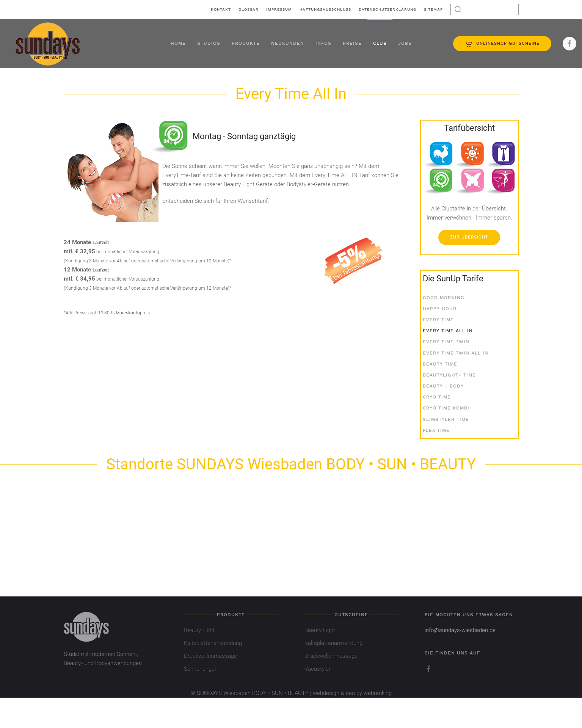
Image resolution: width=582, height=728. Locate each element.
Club (380, 43)
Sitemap (433, 9)
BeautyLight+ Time (449, 375)
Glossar (249, 9)
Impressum (279, 9)
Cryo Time (437, 397)
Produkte (246, 43)
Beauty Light (199, 630)
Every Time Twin (446, 342)
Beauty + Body (443, 386)
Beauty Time (440, 364)
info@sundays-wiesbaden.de (460, 630)
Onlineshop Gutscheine (502, 44)
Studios (209, 43)
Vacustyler (318, 669)
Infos (323, 43)
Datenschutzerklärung (387, 9)
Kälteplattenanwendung (213, 643)
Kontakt (221, 9)
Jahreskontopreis (132, 313)
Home (178, 43)
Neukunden (288, 43)
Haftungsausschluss (325, 9)
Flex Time (436, 430)
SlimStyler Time (446, 419)
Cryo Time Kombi (446, 408)
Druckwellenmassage (210, 656)
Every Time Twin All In (456, 353)
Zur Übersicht (469, 237)
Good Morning (444, 298)
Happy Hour (440, 309)
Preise (352, 43)
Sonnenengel (200, 669)
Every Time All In (448, 331)
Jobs (405, 43)
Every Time (438, 320)
